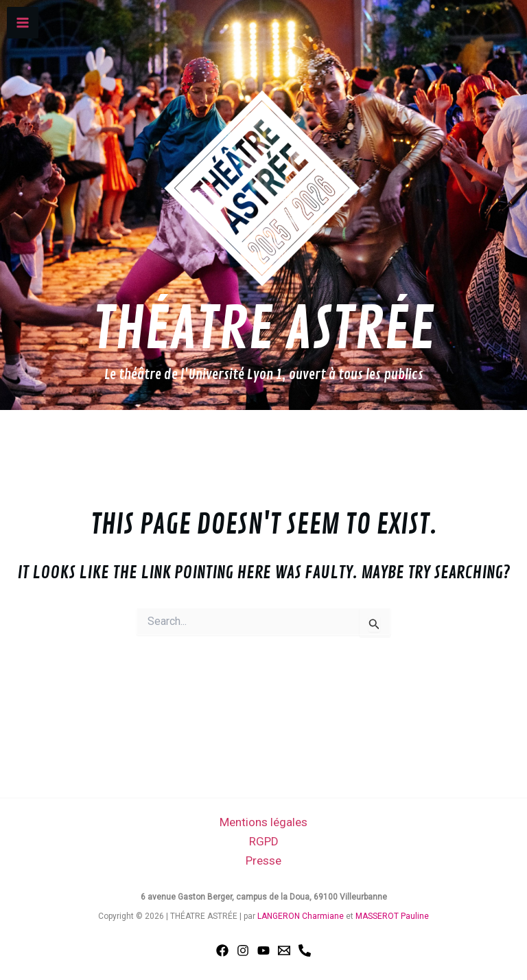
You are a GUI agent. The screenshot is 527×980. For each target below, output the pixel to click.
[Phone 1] (305, 950)
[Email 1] (284, 950)
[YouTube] (263, 950)
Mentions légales (263, 822)
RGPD (264, 841)
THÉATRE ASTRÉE (263, 330)
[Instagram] (243, 950)
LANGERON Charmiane (301, 916)
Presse (263, 861)
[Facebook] (222, 950)
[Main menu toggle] (23, 23)
